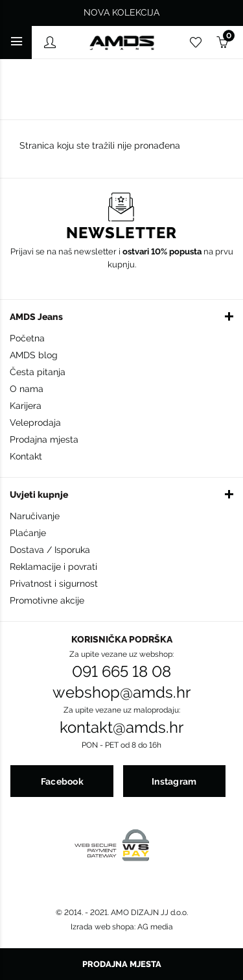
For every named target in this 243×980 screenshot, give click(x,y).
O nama (27, 389)
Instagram (174, 781)
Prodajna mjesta (44, 439)
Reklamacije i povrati (53, 567)
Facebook (62, 781)
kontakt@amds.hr (121, 728)
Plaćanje (28, 533)
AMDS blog (34, 355)
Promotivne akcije (47, 600)
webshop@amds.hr (121, 692)
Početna (27, 338)
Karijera (26, 406)
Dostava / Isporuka (50, 550)
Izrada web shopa (102, 927)
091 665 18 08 (121, 672)
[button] (121, 316)
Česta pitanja (38, 372)
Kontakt (26, 456)
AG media (155, 927)
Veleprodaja (35, 423)
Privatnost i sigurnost (54, 583)
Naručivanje (35, 516)
